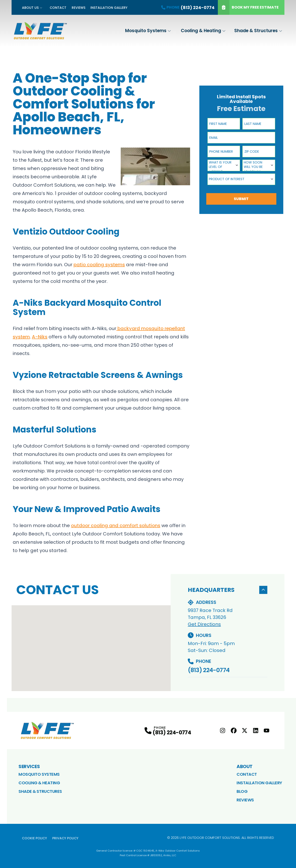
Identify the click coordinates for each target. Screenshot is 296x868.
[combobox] (224, 165)
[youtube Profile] (267, 731)
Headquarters (228, 590)
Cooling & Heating (201, 31)
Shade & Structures (256, 31)
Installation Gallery (109, 8)
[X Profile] (245, 731)
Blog (242, 791)
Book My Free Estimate (248, 7)
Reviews (79, 8)
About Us (30, 8)
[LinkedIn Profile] (256, 731)
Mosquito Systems (146, 31)
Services (29, 766)
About (245, 766)
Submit (241, 199)
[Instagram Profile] (223, 731)
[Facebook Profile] (234, 731)
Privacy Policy (65, 838)
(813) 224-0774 (209, 670)
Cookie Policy (34, 838)
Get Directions (204, 624)
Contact (58, 8)
